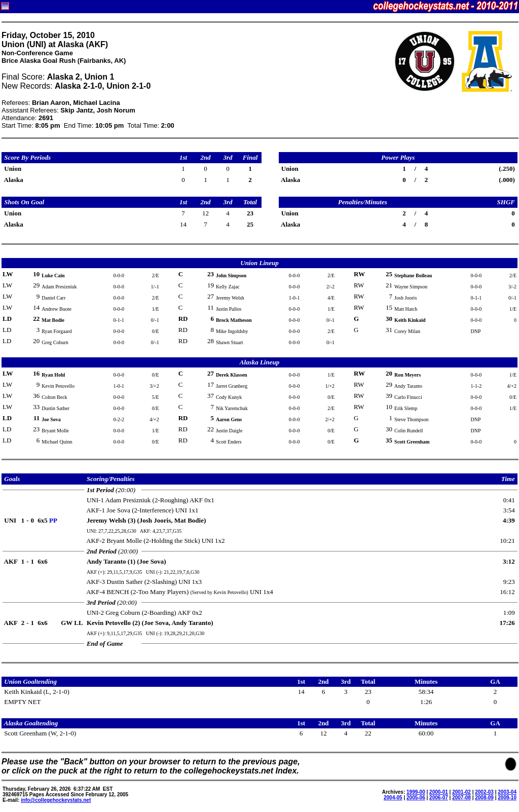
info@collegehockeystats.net (56, 800)
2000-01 (439, 792)
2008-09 (484, 798)
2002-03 (484, 792)
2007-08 (461, 798)
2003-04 (507, 792)
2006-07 (439, 798)
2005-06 (416, 798)
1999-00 (416, 792)
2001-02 (461, 792)
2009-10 (507, 798)
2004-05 (393, 798)
